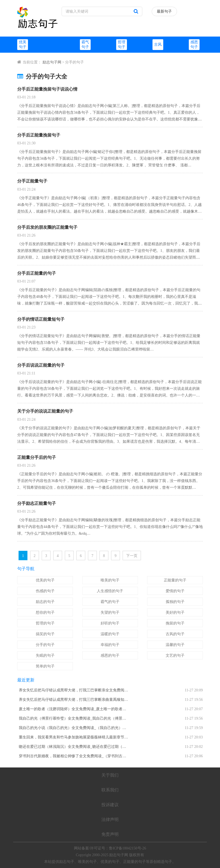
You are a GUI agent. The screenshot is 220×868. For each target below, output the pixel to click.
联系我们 (110, 790)
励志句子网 (52, 62)
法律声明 (110, 819)
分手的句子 (45, 645)
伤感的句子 (45, 591)
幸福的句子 (110, 645)
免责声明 (110, 834)
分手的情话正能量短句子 (41, 319)
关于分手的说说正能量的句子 (45, 411)
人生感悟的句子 (110, 591)
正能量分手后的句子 (37, 457)
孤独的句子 (175, 602)
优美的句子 (45, 580)
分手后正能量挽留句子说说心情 (47, 89)
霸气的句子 (110, 602)
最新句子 (164, 11)
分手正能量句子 (32, 181)
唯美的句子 (110, 580)
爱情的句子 (175, 591)
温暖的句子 (110, 634)
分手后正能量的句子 (37, 273)
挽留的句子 (175, 623)
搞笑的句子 (45, 634)
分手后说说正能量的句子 (41, 365)
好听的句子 (110, 623)
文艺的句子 (175, 656)
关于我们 (110, 775)
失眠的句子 (45, 656)
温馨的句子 (175, 645)
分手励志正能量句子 (37, 503)
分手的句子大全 (42, 76)
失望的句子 (110, 612)
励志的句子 (45, 602)
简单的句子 (45, 666)
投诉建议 (110, 805)
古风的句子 (175, 634)
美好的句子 (175, 612)
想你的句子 (45, 612)
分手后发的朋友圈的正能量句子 (47, 227)
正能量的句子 (175, 580)
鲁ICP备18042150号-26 (127, 848)
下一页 (132, 556)
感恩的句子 (110, 656)
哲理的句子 (45, 623)
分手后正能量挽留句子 (39, 135)
